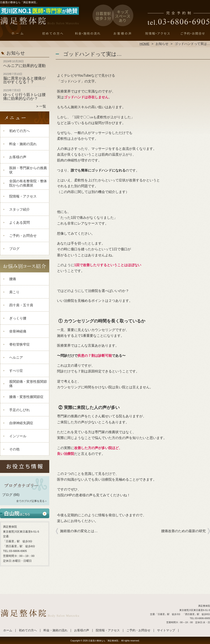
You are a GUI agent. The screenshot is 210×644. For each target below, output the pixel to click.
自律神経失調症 (21, 423)
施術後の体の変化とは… (79, 531)
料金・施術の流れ (88, 33)
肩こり (14, 292)
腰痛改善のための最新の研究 (183, 531)
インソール (18, 436)
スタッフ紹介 (19, 209)
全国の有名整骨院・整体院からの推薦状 (28, 183)
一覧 (43, 106)
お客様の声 (122, 33)
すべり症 (16, 371)
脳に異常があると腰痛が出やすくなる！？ (24, 80)
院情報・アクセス (157, 33)
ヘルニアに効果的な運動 (24, 66)
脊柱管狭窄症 (19, 344)
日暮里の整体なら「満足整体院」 (104, 641)
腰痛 (13, 279)
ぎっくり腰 (18, 318)
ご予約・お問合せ (192, 33)
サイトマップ (166, 630)
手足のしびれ (19, 410)
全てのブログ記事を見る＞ (32, 501)
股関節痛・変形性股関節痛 (28, 384)
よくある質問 (19, 223)
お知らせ (162, 44)
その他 (14, 449)
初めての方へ (53, 33)
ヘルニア (16, 358)
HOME (145, 44)
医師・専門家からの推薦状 (28, 170)
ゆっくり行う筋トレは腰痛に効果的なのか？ (24, 97)
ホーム (18, 33)
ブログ (14, 249)
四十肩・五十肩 (21, 305)
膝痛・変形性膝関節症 (26, 397)
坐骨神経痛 (18, 331)
